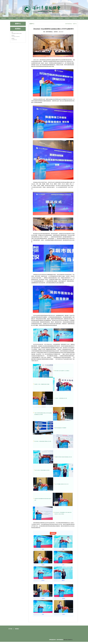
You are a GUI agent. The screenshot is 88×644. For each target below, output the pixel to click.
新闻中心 (25, 18)
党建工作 (18, 18)
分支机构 (32, 18)
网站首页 (4, 18)
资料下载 (82, 18)
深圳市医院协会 (69, 24)
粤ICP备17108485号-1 (68, 640)
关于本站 (10, 629)
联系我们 (68, 18)
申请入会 (75, 18)
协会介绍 (11, 18)
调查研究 (46, 18)
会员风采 (53, 18)
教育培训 (39, 18)
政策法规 (60, 18)
